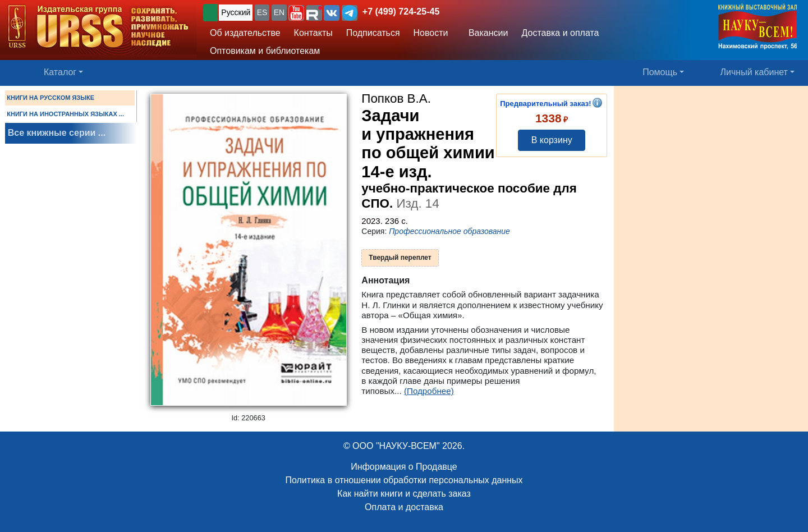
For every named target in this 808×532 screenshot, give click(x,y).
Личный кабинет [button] (754, 72)
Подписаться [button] (373, 33)
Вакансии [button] (485, 33)
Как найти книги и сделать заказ (404, 494)
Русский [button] (236, 12)
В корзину (552, 140)
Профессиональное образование (449, 231)
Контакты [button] (313, 33)
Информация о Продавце (404, 467)
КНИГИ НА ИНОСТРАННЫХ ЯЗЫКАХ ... (65, 114)
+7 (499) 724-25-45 (401, 12)
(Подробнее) (429, 391)
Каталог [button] (60, 72)
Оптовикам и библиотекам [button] (265, 51)
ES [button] (262, 12)
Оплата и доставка (404, 507)
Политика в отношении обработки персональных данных (404, 480)
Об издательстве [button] (245, 33)
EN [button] (279, 12)
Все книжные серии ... (57, 133)
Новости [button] (431, 33)
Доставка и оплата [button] (560, 33)
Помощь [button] (660, 72)
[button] (296, 13)
